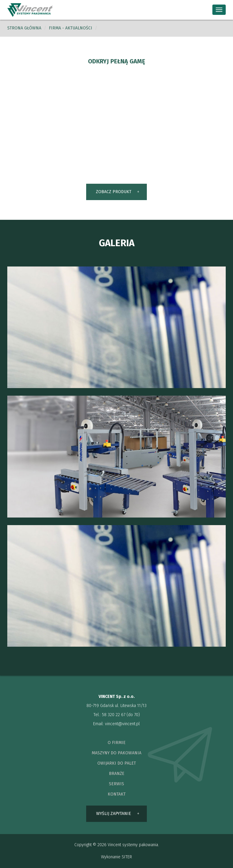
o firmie (117, 743)
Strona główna (24, 28)
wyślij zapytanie (114, 814)
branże (117, 774)
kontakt (117, 794)
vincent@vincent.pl (122, 724)
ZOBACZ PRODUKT (114, 192)
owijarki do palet (117, 763)
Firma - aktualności (71, 28)
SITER (127, 857)
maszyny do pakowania (116, 753)
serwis (116, 784)
